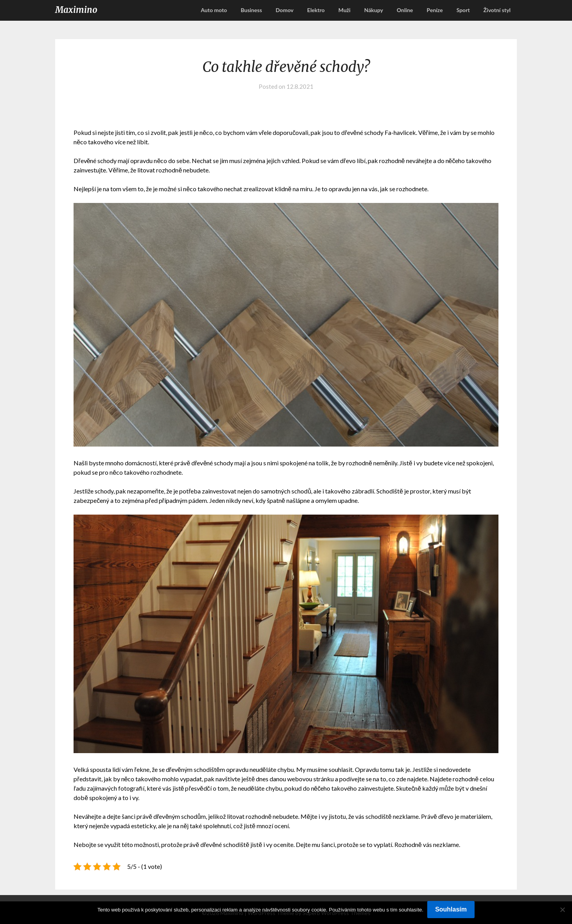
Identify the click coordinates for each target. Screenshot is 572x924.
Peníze (435, 10)
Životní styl (497, 10)
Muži (344, 10)
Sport (463, 10)
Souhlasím (451, 909)
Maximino (76, 10)
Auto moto (214, 10)
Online (405, 10)
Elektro (316, 10)
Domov (285, 10)
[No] (562, 910)
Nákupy (374, 10)
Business (251, 10)
